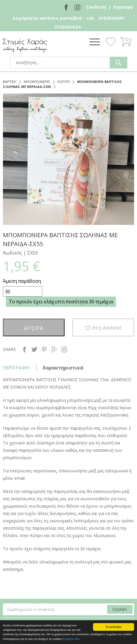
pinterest (44, 349)
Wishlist (111, 41)
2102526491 (111, 18)
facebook (24, 349)
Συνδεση (96, 7)
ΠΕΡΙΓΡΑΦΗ (16, 368)
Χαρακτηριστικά (63, 368)
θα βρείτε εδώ (71, 639)
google (54, 349)
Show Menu (94, 42)
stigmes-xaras (25, 45)
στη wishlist (107, 328)
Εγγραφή (123, 7)
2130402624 (67, 27)
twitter (34, 349)
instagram (64, 349)
